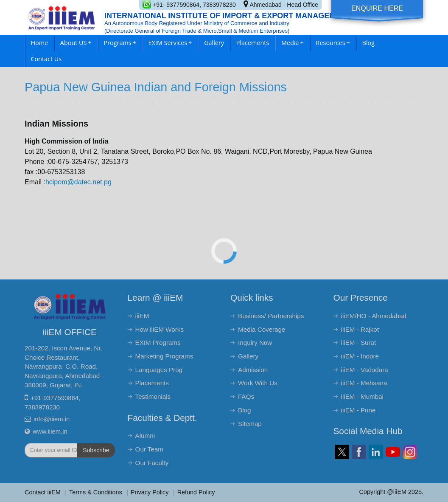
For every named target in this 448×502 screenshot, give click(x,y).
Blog (368, 43)
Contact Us (46, 59)
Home (39, 43)
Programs (120, 43)
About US (76, 43)
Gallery (214, 43)
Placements (253, 43)
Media (293, 43)
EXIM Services (170, 43)
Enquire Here (377, 8)
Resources (333, 43)
